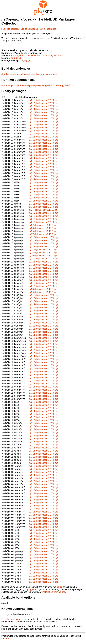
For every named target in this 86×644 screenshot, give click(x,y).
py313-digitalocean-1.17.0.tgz (43, 108)
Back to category (11, 29)
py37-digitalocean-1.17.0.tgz (43, 227)
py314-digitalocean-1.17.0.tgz (43, 111)
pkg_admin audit (14, 621)
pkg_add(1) (33, 592)
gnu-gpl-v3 (16, 60)
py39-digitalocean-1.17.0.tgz (43, 233)
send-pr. (5, 640)
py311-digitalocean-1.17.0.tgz (43, 102)
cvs (22, 63)
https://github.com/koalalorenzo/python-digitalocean (37, 58)
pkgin (60, 589)
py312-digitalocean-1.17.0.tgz (43, 105)
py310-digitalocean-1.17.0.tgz (43, 124)
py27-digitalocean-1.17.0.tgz (43, 212)
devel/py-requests (32, 88)
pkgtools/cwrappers (48, 76)
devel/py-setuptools (11, 76)
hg (26, 63)
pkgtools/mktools (29, 76)
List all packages (48, 29)
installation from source (54, 594)
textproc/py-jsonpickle (12, 88)
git (29, 63)
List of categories (29, 29)
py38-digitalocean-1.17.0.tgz (43, 230)
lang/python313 (49, 88)
